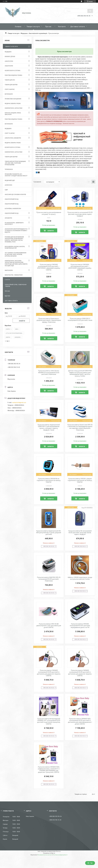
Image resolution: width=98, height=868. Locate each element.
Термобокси (9, 169)
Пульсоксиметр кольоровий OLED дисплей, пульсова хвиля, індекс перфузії (80, 214)
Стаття (7, 280)
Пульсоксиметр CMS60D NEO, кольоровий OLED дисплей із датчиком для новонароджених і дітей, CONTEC (80, 721)
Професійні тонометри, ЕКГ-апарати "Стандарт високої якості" (16, 175)
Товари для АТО (10, 80)
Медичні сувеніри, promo (13, 103)
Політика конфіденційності (60, 855)
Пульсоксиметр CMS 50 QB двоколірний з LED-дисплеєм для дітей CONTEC (49, 626)
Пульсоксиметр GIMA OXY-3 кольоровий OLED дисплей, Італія (80, 319)
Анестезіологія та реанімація (38, 33)
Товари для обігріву (11, 85)
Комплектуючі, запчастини (14, 108)
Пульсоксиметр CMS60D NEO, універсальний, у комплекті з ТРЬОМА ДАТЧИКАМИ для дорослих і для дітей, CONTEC (49, 769)
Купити (51, 231)
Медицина (24, 33)
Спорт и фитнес (10, 89)
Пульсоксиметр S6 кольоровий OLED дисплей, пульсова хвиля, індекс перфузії (80, 533)
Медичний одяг (10, 180)
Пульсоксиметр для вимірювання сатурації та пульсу (49, 213)
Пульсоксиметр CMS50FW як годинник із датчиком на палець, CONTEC (49, 480)
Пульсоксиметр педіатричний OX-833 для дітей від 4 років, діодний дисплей (49, 533)
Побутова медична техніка (13, 75)
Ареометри (8, 218)
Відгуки (7, 296)
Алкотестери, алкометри (13, 138)
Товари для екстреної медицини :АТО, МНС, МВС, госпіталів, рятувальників (15, 163)
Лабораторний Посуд (12, 199)
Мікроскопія (9, 270)
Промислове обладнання (13, 99)
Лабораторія (9, 66)
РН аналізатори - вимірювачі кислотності (14, 224)
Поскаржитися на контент (45, 855)
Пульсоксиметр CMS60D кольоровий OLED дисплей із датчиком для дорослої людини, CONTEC (49, 673)
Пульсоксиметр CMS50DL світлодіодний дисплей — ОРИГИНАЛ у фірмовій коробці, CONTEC (80, 267)
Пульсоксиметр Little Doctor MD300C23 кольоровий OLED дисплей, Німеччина (49, 372)
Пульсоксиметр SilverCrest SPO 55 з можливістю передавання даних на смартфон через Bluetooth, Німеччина (80, 427)
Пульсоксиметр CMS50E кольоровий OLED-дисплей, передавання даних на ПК (80, 626)
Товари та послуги (14, 33)
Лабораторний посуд (12, 213)
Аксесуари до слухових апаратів (15, 194)
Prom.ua (58, 851)
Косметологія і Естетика (13, 71)
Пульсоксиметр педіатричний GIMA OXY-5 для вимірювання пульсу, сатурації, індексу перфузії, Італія (49, 427)
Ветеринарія (9, 94)
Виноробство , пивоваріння (14, 275)
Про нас (48, 26)
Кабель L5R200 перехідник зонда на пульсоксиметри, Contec (80, 578)
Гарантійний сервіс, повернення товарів (16, 285)
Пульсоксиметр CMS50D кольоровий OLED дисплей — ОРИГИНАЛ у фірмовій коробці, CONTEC (49, 267)
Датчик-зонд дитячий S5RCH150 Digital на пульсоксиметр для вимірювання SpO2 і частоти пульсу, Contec (80, 373)
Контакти (62, 26)
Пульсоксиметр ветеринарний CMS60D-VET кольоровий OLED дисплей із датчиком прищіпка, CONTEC (49, 721)
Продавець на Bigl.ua (49, 853)
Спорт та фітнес (10, 133)
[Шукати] (90, 11)
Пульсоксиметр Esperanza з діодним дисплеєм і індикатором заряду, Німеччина (49, 320)
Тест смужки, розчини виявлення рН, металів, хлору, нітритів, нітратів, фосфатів (16, 254)
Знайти (22, 321)
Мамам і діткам (10, 56)
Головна (18, 26)
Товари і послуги (33, 26)
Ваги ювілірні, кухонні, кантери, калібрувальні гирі (15, 247)
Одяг (6, 190)
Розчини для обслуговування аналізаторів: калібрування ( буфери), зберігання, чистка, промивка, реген (14, 239)
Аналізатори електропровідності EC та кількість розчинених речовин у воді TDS (16, 231)
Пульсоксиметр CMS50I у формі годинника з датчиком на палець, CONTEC (80, 480)
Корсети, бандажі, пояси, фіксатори (13, 114)
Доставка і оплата (78, 26)
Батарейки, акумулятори (13, 209)
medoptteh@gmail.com (19, 402)
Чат (90, 863)
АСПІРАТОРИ (8, 185)
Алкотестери (9, 61)
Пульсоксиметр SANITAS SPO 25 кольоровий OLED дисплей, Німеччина (49, 579)
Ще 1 (8, 341)
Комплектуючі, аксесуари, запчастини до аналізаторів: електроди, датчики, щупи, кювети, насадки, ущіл (16, 263)
